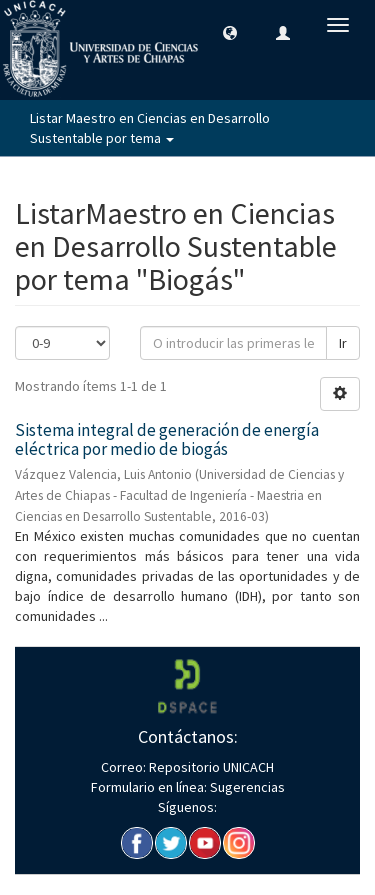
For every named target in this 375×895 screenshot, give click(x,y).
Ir (343, 343)
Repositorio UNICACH (210, 767)
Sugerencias (246, 787)
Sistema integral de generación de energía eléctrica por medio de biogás (167, 439)
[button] (230, 32)
